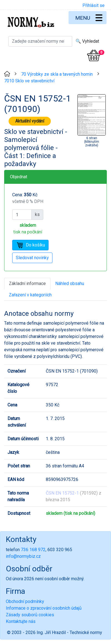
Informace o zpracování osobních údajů (44, 608)
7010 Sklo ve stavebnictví (29, 81)
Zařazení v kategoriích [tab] (30, 295)
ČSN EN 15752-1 (62, 493)
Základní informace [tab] (27, 283)
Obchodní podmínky (25, 601)
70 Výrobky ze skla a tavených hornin (57, 74)
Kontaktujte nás (21, 621)
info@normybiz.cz (23, 556)
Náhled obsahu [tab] (70, 283)
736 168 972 (33, 550)
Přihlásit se (94, 5)
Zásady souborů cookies (30, 615)
